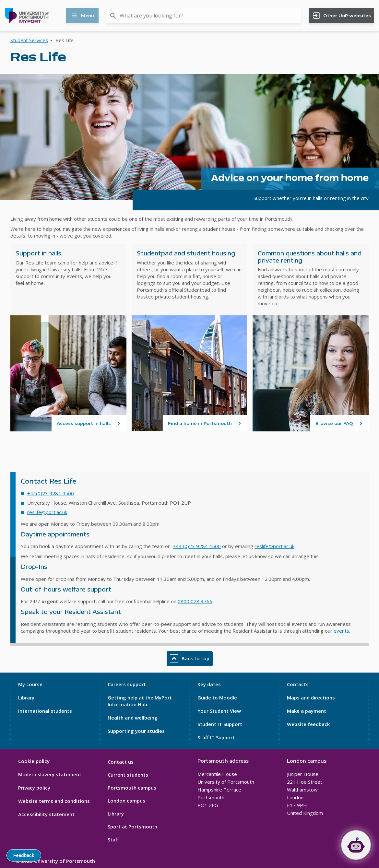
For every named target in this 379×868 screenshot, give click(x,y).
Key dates (209, 684)
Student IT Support (220, 724)
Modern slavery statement (50, 774)
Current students (128, 775)
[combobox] (204, 16)
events (341, 631)
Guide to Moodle (217, 698)
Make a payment (307, 711)
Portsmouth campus (132, 788)
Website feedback (308, 724)
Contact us (121, 762)
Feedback (24, 855)
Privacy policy (34, 788)
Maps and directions (311, 698)
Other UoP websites (342, 16)
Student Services (29, 40)
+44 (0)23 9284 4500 (197, 546)
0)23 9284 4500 (56, 493)
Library (26, 698)
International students (45, 711)
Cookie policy (34, 761)
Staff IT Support (216, 737)
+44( (32, 493)
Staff (113, 839)
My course (30, 684)
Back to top (190, 659)
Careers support (127, 684)
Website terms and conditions (54, 801)
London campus (126, 801)
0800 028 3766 (195, 601)
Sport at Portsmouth (132, 827)
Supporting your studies (136, 731)
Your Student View (219, 711)
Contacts (298, 684)
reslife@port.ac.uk (47, 512)
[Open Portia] (356, 845)
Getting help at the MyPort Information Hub (140, 701)
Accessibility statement (46, 814)
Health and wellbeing (133, 718)
